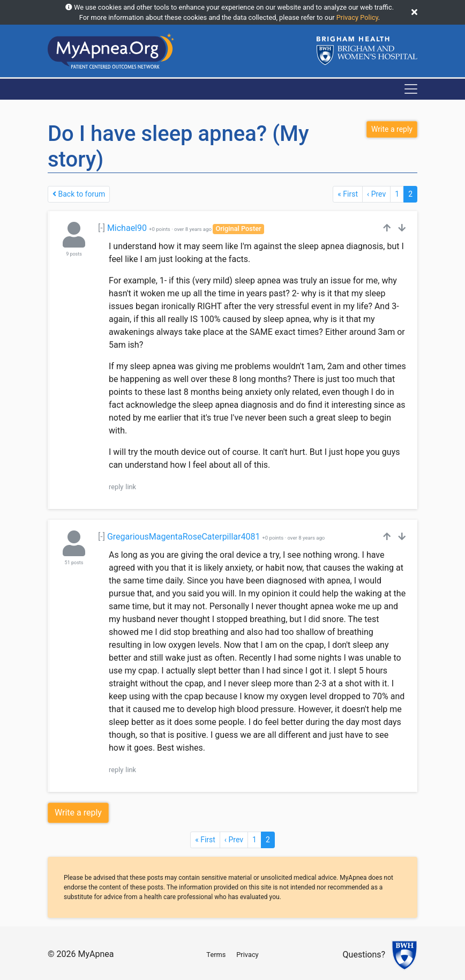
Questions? (364, 955)
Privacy (247, 955)
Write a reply (78, 813)
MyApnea (96, 954)
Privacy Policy (357, 17)
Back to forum (79, 194)
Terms (216, 955)
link (131, 487)
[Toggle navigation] (411, 89)
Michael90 (127, 228)
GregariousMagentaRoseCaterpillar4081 (184, 537)
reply (116, 487)
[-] (102, 228)
